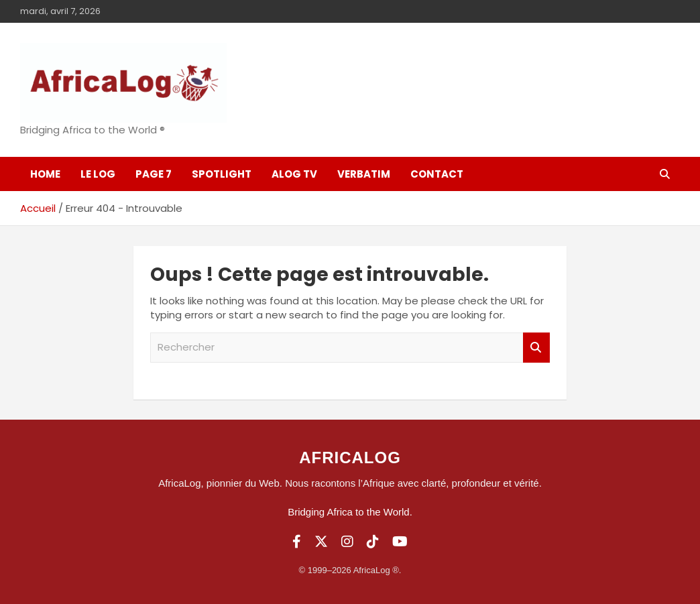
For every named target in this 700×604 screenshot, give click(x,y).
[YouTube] (400, 542)
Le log (98, 174)
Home (45, 174)
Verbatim (364, 174)
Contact (437, 174)
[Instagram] (347, 542)
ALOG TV (294, 174)
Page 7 (154, 174)
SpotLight (222, 174)
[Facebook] (297, 542)
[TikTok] (373, 542)
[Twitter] (321, 542)
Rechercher (536, 348)
